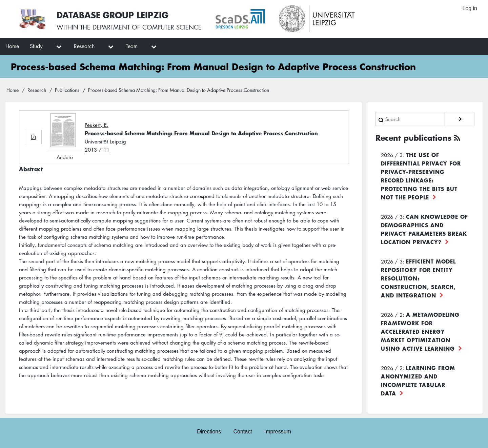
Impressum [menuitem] (278, 432)
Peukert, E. (97, 125)
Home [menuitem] (12, 46)
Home (13, 90)
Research (37, 90)
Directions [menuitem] (209, 432)
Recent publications (413, 138)
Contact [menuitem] (242, 432)
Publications (67, 90)
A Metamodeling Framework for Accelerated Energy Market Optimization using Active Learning (420, 331)
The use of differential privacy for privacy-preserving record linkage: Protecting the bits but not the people (421, 176)
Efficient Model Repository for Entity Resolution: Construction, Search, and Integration (418, 278)
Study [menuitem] (36, 46)
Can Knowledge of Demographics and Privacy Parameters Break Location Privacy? (424, 229)
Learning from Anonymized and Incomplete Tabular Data (418, 380)
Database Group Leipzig (113, 15)
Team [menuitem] (132, 46)
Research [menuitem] (84, 46)
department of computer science (147, 27)
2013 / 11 (97, 150)
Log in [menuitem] (470, 8)
